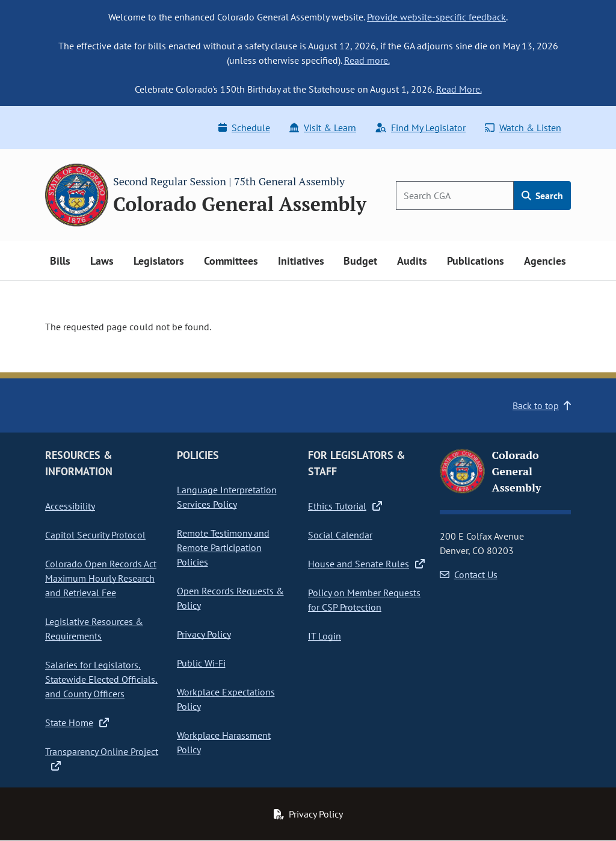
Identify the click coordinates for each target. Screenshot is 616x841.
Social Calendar (340, 535)
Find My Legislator (420, 128)
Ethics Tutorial (345, 506)
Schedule (244, 128)
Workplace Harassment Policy (224, 742)
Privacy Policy (204, 634)
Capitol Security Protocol (95, 535)
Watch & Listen (523, 128)
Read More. (459, 89)
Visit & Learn (323, 128)
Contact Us (469, 575)
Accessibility (70, 506)
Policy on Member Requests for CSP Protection (364, 600)
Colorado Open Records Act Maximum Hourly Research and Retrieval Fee (101, 578)
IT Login (325, 636)
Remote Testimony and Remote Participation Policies (223, 547)
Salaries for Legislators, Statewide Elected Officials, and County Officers (101, 679)
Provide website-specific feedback (436, 17)
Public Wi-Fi (201, 663)
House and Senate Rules (366, 564)
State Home (77, 722)
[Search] (455, 196)
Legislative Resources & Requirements (94, 629)
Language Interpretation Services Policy (227, 497)
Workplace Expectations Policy (226, 699)
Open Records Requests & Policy (230, 598)
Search (542, 196)
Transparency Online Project (102, 759)
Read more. (367, 60)
